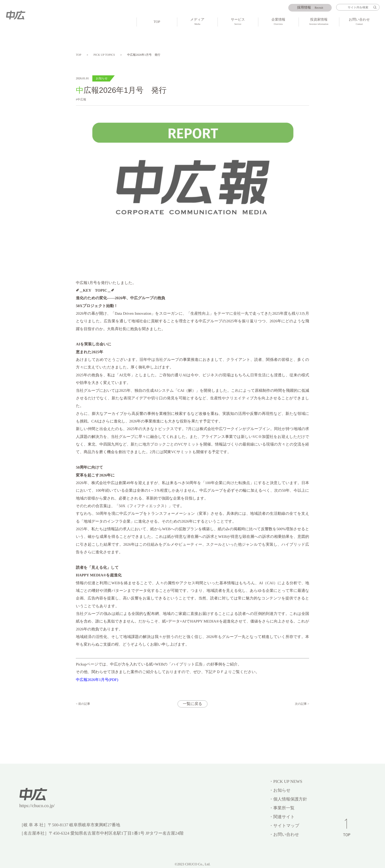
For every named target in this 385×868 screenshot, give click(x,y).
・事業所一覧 (282, 808)
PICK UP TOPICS (104, 55)
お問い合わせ (359, 22)
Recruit (310, 8)
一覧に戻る (192, 704)
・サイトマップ (284, 826)
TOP (157, 22)
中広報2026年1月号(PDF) (97, 680)
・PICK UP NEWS (286, 781)
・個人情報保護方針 (288, 799)
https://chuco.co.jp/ (37, 806)
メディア (197, 22)
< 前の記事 (83, 704)
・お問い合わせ (284, 834)
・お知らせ (280, 790)
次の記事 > (302, 704)
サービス (238, 22)
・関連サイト (282, 817)
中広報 (82, 99)
